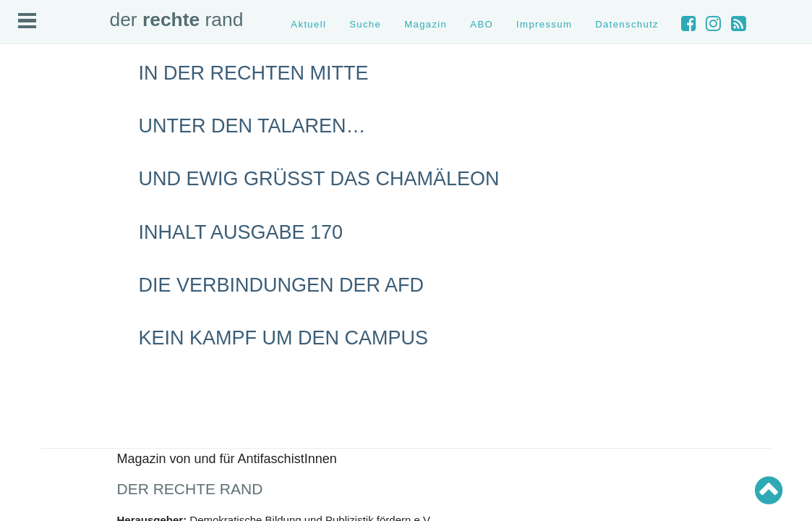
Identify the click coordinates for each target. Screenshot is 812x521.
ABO (482, 24)
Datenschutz (627, 24)
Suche (365, 24)
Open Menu (27, 21)
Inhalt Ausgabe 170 (241, 232)
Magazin (426, 24)
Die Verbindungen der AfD (282, 285)
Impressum (544, 24)
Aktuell (308, 24)
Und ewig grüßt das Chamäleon (319, 179)
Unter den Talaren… (252, 126)
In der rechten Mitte (254, 73)
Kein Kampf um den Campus (284, 338)
